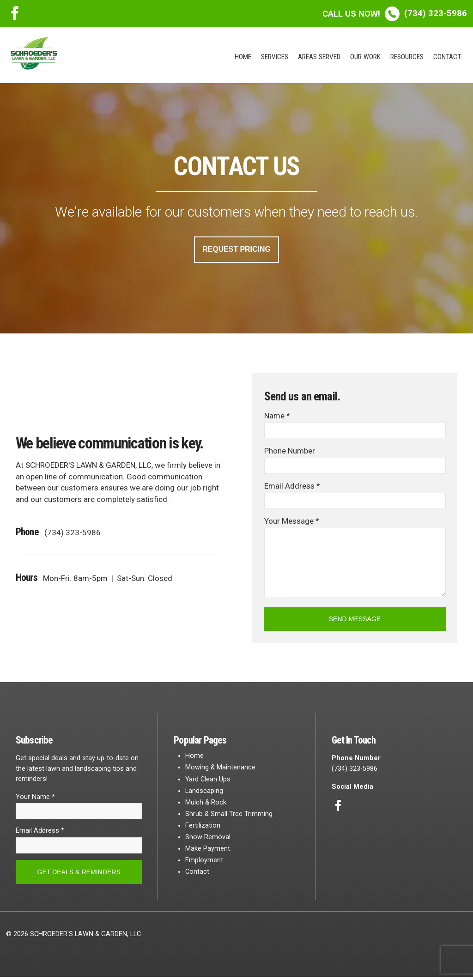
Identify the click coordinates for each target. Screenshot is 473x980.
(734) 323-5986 (395, 13)
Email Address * (292, 487)
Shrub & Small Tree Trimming (229, 816)
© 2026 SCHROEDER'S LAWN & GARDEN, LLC (73, 937)
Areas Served (319, 57)
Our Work (365, 57)
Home (243, 57)
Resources (407, 57)
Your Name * (35, 799)
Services (275, 57)
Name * (277, 416)
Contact (447, 57)
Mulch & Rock (206, 804)
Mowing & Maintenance (220, 770)
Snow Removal (208, 839)
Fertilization (203, 827)
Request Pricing (236, 250)
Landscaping (204, 793)
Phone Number (290, 452)
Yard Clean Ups (208, 781)
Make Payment (208, 850)
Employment (204, 862)
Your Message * (292, 522)
